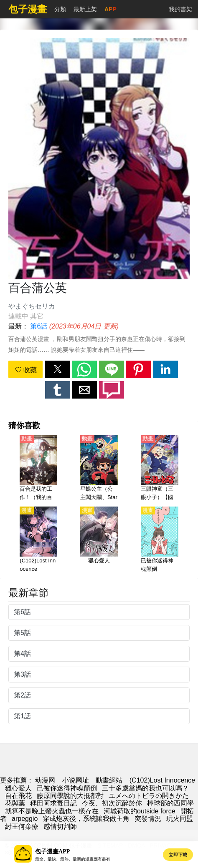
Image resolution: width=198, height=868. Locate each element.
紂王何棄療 (22, 827)
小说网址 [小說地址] (76, 780)
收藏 (26, 370)
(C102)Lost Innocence (162, 780)
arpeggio (25, 819)
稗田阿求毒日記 (53, 803)
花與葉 (15, 803)
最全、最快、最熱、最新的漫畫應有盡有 (73, 859)
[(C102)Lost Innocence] (38, 540)
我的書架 (180, 9)
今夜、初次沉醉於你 (112, 803)
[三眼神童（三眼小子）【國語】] (160, 468)
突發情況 (148, 819)
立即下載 (178, 855)
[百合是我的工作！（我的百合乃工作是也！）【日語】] (38, 468)
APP (110, 9)
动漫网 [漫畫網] (45, 780)
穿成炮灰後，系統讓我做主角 (86, 819)
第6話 (39, 326)
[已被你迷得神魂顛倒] (160, 540)
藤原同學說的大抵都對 (70, 796)
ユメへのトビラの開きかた (149, 796)
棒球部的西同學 (170, 803)
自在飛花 (18, 796)
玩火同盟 (180, 819)
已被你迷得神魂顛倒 (67, 788)
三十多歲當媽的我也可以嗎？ (145, 788)
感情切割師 (60, 827)
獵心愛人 (18, 788)
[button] (58, 369)
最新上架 (85, 9)
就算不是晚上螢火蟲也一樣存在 (52, 811)
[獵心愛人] (99, 540)
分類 (60, 9)
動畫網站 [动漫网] (109, 780)
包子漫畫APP (52, 852)
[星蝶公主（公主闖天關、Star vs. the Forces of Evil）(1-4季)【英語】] (99, 468)
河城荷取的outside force (140, 811)
